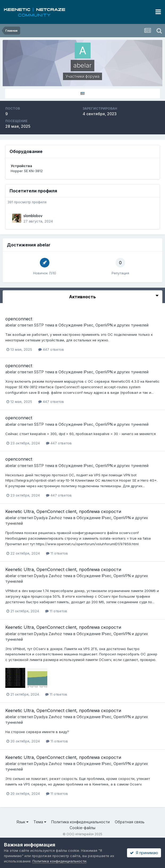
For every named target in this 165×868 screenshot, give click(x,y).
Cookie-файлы (82, 828)
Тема (40, 822)
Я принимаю (144, 853)
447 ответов (51, 349)
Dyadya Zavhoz (48, 518)
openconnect (19, 319)
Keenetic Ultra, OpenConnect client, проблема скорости (63, 511)
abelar (11, 325)
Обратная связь (130, 822)
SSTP (39, 325)
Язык (22, 822)
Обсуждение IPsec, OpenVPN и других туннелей (103, 325)
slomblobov (33, 216)
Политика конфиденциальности (81, 822)
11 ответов (57, 553)
